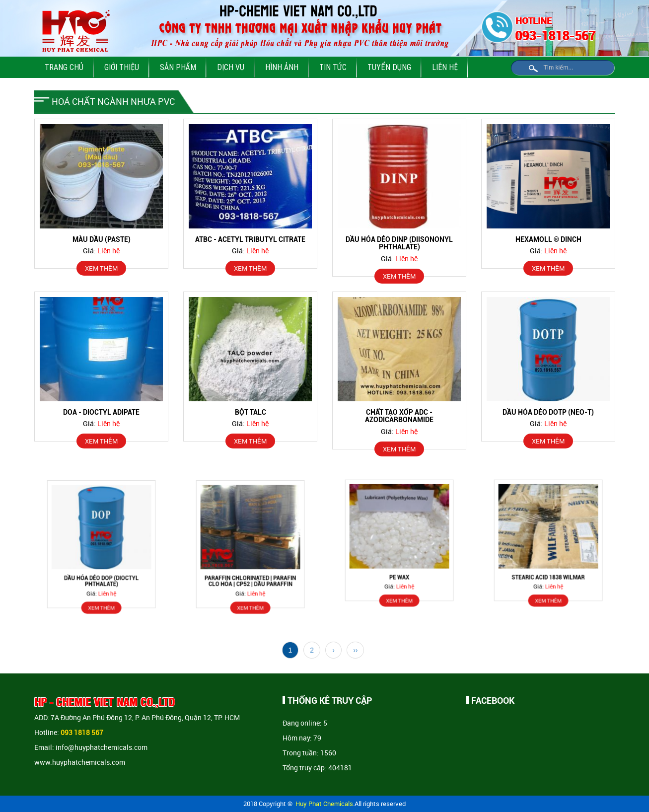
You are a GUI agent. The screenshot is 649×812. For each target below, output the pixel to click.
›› (355, 650)
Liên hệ (445, 67)
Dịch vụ (231, 67)
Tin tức (333, 67)
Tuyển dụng (389, 67)
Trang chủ (64, 67)
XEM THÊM (101, 268)
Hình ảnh (282, 67)
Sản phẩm (178, 67)
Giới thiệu (122, 67)
